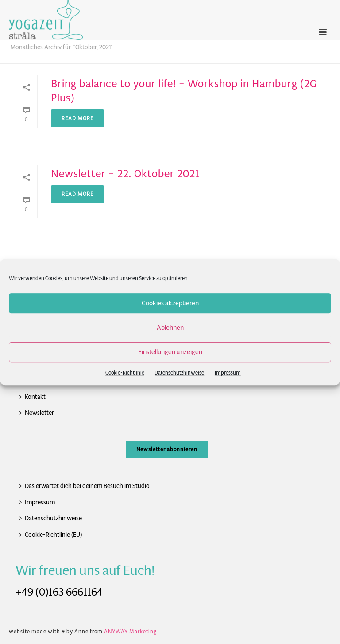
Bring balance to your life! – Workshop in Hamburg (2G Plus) (184, 91)
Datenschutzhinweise (179, 373)
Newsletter (37, 413)
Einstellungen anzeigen (170, 352)
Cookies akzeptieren (170, 303)
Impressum (228, 373)
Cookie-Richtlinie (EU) (51, 535)
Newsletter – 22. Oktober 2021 (125, 174)
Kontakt (33, 397)
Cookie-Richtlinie (125, 373)
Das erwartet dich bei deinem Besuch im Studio (85, 486)
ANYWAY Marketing (130, 631)
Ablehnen (170, 327)
